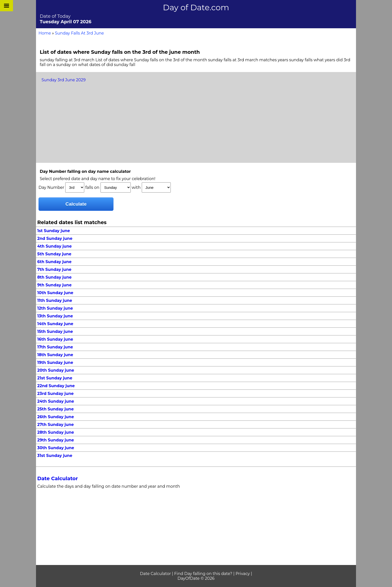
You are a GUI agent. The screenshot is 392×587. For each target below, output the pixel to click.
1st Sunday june (54, 231)
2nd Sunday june (55, 238)
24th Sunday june (56, 401)
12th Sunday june (55, 308)
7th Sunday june (54, 269)
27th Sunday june (55, 425)
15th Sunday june (55, 332)
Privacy (243, 574)
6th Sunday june (54, 262)
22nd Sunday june (56, 386)
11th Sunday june (55, 301)
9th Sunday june (54, 285)
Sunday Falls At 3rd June (79, 33)
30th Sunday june (56, 448)
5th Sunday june (54, 254)
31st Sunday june (55, 456)
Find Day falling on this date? (203, 574)
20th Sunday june (56, 370)
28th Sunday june (56, 432)
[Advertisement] (196, 123)
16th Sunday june (55, 339)
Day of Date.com (196, 7)
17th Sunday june (55, 347)
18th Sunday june (55, 355)
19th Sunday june (55, 363)
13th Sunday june (55, 316)
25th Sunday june (55, 409)
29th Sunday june (56, 440)
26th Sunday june (56, 417)
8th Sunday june (54, 277)
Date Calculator (57, 478)
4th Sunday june (54, 246)
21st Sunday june (55, 378)
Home (45, 33)
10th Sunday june (55, 293)
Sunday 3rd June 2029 (63, 80)
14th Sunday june (55, 324)
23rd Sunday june (55, 394)
